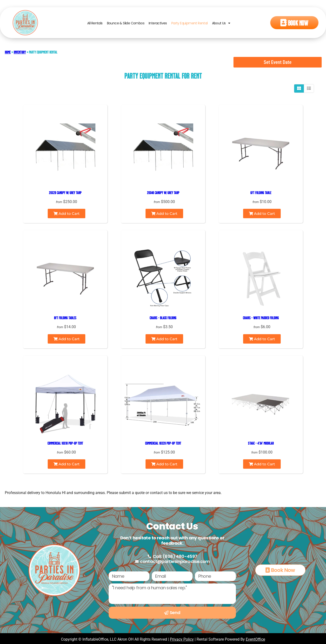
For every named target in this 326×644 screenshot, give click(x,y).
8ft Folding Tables (65, 318)
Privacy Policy (182, 639)
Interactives (158, 25)
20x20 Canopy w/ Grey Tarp (65, 193)
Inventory (20, 52)
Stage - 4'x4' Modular (261, 443)
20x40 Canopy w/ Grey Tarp (163, 193)
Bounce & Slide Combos (126, 25)
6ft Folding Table (261, 193)
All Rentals (95, 25)
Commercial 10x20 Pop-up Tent (163, 443)
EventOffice (255, 639)
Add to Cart (67, 214)
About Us (221, 25)
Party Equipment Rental (190, 25)
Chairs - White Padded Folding (261, 318)
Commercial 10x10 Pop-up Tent (65, 443)
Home (8, 52)
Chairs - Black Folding (163, 318)
